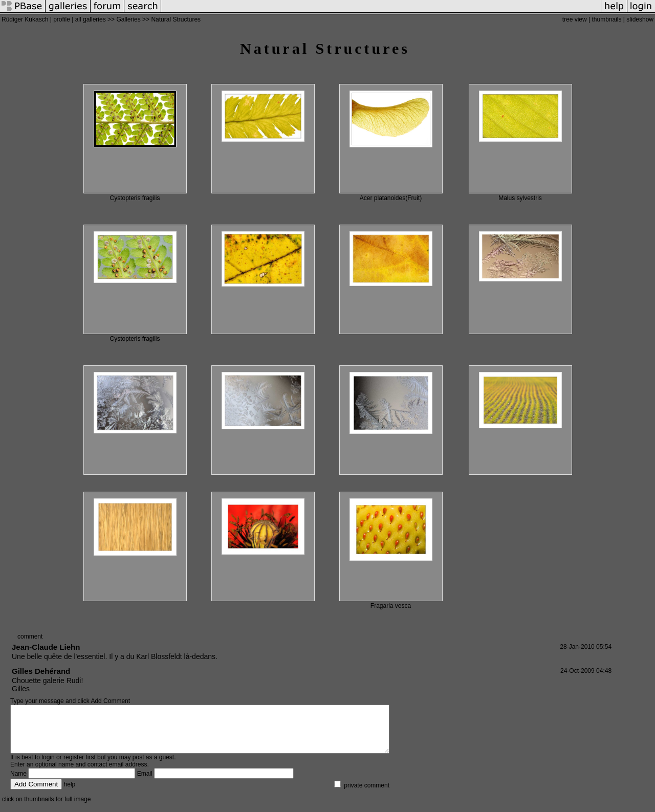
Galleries (128, 19)
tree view (575, 19)
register (74, 766)
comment (30, 637)
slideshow (640, 19)
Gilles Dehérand (41, 671)
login (48, 766)
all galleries (91, 19)
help (70, 794)
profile (62, 19)
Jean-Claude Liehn (46, 647)
